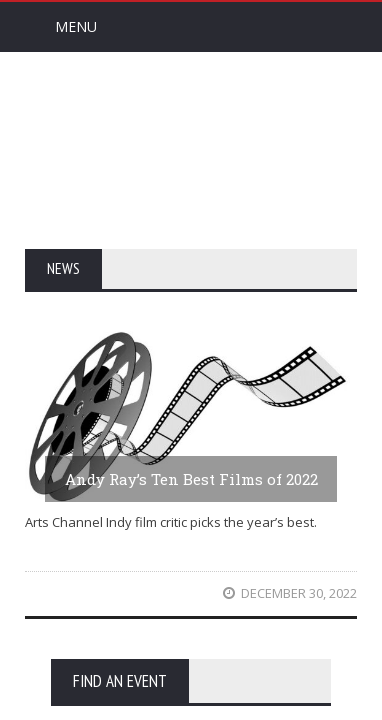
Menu (76, 26)
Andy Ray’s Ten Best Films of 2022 (191, 479)
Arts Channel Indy (191, 149)
